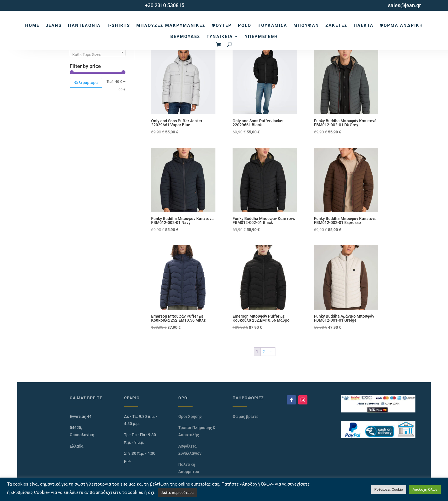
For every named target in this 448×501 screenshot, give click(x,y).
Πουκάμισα (272, 25)
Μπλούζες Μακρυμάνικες (171, 25)
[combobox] (98, 52)
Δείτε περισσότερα (177, 493)
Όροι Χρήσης (190, 416)
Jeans (54, 25)
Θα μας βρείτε (246, 416)
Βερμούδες (185, 37)
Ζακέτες (336, 25)
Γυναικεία (220, 37)
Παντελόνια (84, 25)
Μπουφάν (306, 25)
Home (32, 25)
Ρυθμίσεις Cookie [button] (389, 489)
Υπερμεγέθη (261, 37)
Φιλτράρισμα (86, 83)
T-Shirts (118, 25)
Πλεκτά (364, 25)
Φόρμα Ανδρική (401, 25)
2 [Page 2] (264, 352)
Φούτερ (222, 25)
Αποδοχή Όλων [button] (425, 489)
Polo (245, 25)
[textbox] (98, 55)
